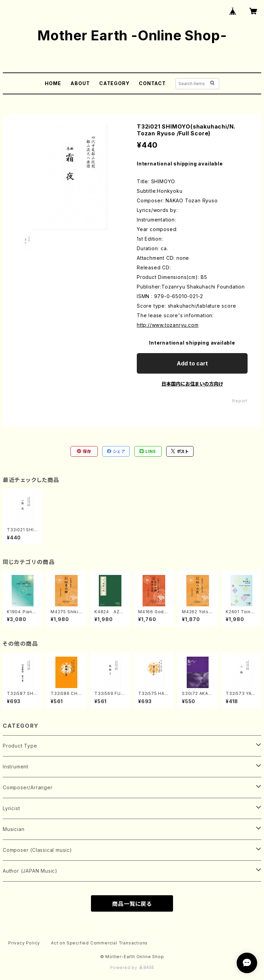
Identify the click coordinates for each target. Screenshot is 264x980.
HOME (53, 83)
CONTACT (152, 83)
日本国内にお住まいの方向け (192, 384)
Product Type (20, 746)
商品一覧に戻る (132, 904)
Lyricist (11, 808)
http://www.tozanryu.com (168, 325)
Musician (14, 829)
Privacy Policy (24, 943)
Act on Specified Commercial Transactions (99, 943)
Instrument (16, 767)
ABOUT (80, 83)
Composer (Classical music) (37, 850)
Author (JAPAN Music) (30, 871)
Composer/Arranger (28, 787)
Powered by (132, 968)
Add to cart (192, 363)
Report (240, 401)
